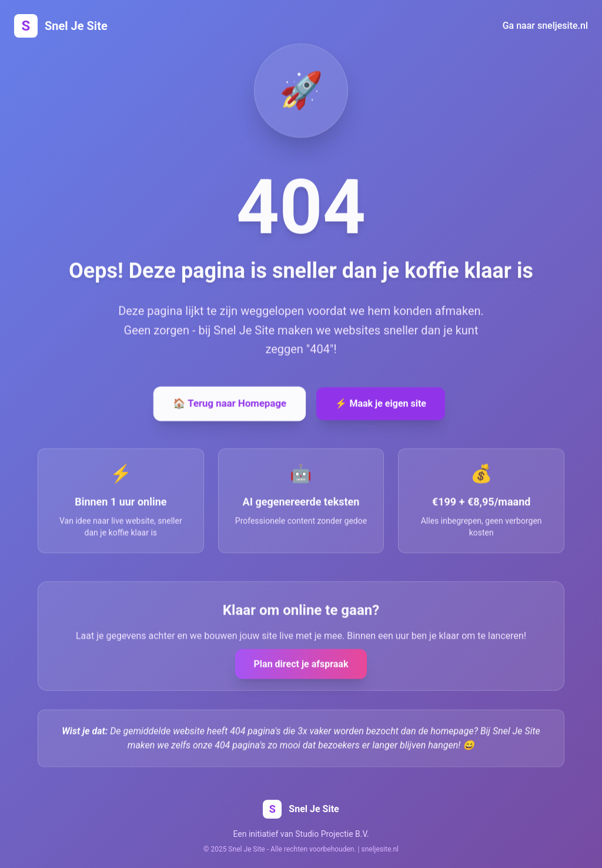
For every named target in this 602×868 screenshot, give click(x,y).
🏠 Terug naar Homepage (230, 404)
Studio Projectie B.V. (332, 834)
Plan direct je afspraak (301, 665)
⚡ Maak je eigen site (381, 404)
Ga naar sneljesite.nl (545, 26)
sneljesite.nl (380, 849)
